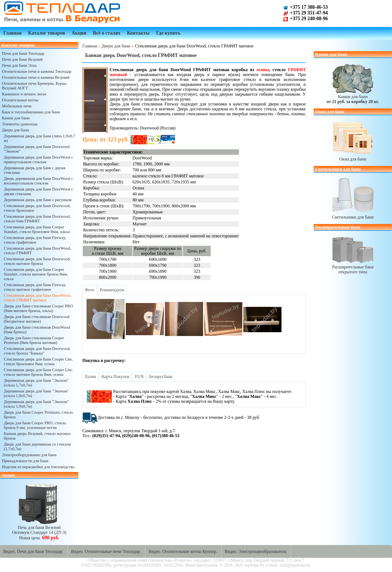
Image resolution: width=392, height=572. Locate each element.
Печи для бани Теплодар (23, 53)
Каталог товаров (47, 33)
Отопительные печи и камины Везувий (36, 77)
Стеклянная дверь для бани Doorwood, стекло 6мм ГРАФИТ (37, 219)
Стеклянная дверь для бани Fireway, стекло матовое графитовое (35, 287)
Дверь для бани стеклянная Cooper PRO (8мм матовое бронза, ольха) (38, 308)
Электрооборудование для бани (29, 455)
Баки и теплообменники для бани (31, 112)
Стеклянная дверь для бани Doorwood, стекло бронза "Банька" (37, 351)
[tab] (89, 290)
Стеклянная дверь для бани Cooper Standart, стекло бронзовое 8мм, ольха (37, 229)
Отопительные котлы (20, 100)
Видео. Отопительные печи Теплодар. (106, 551)
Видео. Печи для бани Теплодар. (33, 551)
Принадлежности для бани (25, 461)
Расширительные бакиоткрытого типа (353, 267)
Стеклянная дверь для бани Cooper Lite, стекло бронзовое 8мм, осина (38, 361)
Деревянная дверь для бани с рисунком (38, 200)
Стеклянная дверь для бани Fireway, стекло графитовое (35, 240)
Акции (79, 33)
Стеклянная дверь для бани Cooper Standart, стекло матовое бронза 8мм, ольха (36, 274)
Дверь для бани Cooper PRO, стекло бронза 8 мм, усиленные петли (35, 425)
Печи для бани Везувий (22, 59)
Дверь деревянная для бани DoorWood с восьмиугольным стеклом (38, 181)
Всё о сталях (107, 33)
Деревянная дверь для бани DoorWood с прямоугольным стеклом (38, 160)
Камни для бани (16, 118)
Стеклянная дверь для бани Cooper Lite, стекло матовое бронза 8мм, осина (38, 372)
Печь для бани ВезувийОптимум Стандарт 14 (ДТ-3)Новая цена (39, 530)
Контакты (138, 33)
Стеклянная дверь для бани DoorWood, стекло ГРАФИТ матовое (37, 298)
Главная (12, 33)
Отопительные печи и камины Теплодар (37, 71)
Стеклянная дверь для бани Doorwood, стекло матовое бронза (37, 261)
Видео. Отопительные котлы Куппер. (183, 551)
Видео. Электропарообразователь (256, 551)
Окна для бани (353, 157)
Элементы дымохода (20, 124)
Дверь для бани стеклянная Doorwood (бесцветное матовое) (37, 319)
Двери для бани (15, 130)
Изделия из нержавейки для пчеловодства (38, 467)
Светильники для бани (353, 215)
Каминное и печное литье (24, 94)
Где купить (168, 33)
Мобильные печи (17, 106)
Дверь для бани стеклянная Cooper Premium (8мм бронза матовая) (34, 340)
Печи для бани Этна (19, 65)
